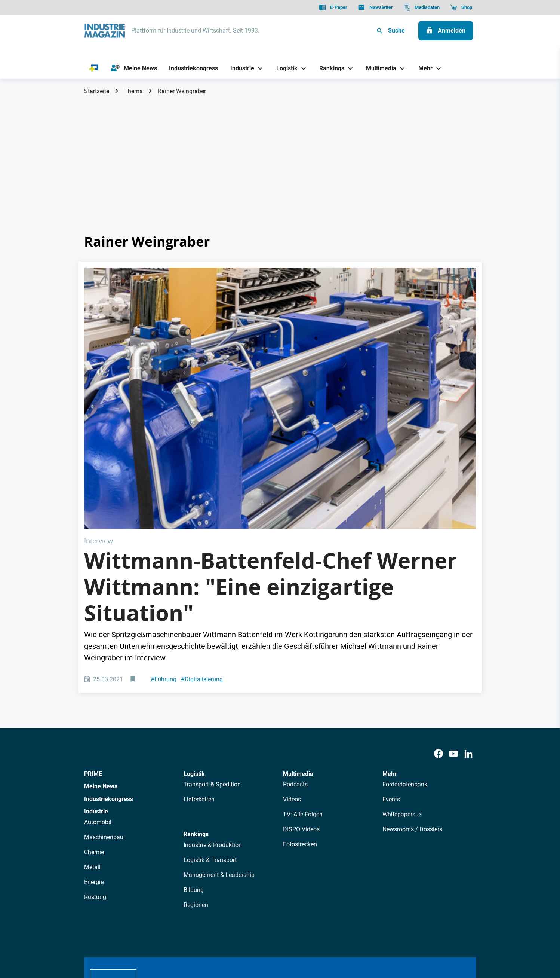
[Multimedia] (379, 68)
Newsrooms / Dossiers (412, 699)
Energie (94, 751)
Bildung (194, 759)
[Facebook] (439, 623)
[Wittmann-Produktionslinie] (280, 333)
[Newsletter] (375, 7)
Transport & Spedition (212, 654)
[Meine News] (134, 68)
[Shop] (461, 7)
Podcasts (295, 654)
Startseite (97, 91)
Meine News (101, 656)
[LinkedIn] (468, 623)
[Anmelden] (446, 31)
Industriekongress (109, 668)
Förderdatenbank (405, 654)
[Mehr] (422, 68)
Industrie (96, 681)
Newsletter (226, 868)
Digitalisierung (202, 548)
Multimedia (298, 643)
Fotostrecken (300, 714)
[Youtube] (453, 623)
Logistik (194, 643)
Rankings (196, 704)
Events (391, 669)
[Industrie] (240, 68)
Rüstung (95, 766)
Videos (292, 669)
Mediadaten (305, 868)
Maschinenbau (104, 707)
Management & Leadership (219, 744)
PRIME (93, 643)
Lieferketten (199, 669)
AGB (135, 934)
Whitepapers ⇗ (402, 684)
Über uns (160, 868)
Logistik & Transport (210, 729)
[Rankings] (329, 68)
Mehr (390, 643)
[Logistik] (284, 68)
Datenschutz (107, 934)
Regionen (196, 774)
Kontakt (193, 934)
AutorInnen (192, 868)
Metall (92, 736)
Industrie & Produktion (213, 714)
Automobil (98, 692)
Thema (133, 91)
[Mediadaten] (421, 7)
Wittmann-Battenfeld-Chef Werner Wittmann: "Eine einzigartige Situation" (270, 456)
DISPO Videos (301, 699)
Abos (253, 868)
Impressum (162, 934)
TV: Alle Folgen (303, 684)
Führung (164, 548)
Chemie (94, 722)
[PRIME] (94, 68)
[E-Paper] (333, 7)
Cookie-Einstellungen (236, 934)
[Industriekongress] (194, 68)
